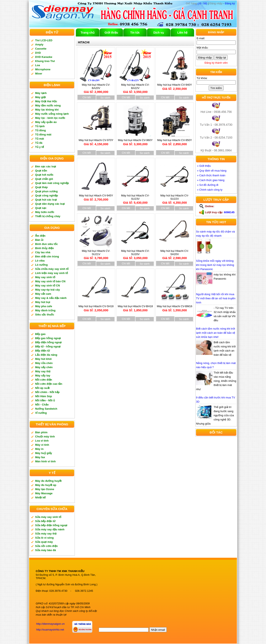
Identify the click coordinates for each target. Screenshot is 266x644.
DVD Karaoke (44, 57)
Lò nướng (41, 265)
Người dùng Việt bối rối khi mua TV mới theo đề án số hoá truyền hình (216, 298)
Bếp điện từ (42, 351)
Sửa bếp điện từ (45, 521)
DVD (38, 53)
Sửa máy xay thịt (46, 534)
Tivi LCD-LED (44, 40)
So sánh (105, 98)
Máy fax (40, 457)
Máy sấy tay (43, 376)
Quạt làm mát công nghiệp (52, 183)
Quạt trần (41, 171)
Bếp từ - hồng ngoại (48, 346)
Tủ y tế (39, 147)
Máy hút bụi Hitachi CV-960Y (135, 141)
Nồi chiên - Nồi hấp (47, 392)
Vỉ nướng (41, 413)
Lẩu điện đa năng (46, 355)
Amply (39, 44)
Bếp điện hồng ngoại (48, 342)
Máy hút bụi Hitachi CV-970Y (96, 141)
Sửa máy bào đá (46, 550)
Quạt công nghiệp (47, 195)
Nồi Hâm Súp (44, 396)
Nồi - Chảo (42, 405)
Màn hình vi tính (45, 461)
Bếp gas (40, 334)
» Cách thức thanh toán (211, 175)
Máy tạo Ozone (45, 489)
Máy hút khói (43, 359)
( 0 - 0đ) (196, 3)
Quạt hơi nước (44, 175)
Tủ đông (40, 130)
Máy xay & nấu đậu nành (51, 298)
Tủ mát (40, 139)
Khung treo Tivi (45, 61)
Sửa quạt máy (44, 542)
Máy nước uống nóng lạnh (52, 114)
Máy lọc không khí (47, 110)
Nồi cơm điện (44, 380)
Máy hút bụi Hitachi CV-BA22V (135, 87)
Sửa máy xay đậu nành (50, 529)
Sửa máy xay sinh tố (48, 517)
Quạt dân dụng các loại (50, 204)
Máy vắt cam (43, 294)
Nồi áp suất (42, 388)
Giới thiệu (111, 33)
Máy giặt (41, 97)
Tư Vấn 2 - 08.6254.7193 (216, 138)
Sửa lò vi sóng (44, 538)
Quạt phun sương (46, 191)
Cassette (41, 49)
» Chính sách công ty (210, 190)
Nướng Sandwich (46, 409)
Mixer (39, 74)
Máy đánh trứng (45, 310)
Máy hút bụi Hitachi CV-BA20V (96, 87)
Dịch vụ (159, 33)
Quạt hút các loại (46, 200)
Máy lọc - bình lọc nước (50, 118)
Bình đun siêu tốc (46, 244)
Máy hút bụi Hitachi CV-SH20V (175, 253)
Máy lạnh (41, 93)
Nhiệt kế (40, 497)
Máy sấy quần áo (46, 122)
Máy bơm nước (45, 212)
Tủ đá (39, 143)
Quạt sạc (41, 208)
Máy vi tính (42, 445)
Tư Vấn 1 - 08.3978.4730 (216, 125)
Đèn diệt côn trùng (47, 256)
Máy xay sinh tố (45, 277)
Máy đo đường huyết (48, 481)
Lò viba (40, 261)
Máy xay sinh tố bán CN (50, 281)
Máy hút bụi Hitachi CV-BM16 (175, 307)
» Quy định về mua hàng (212, 171)
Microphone (43, 69)
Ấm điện (40, 236)
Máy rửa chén (44, 363)
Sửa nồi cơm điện (46, 546)
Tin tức (135, 33)
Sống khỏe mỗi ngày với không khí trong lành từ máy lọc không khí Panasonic (215, 265)
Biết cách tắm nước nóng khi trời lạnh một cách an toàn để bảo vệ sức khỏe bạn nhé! (216, 333)
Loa (38, 65)
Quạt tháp (41, 187)
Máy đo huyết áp (46, 485)
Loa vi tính (42, 441)
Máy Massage (44, 493)
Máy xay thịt (43, 371)
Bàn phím (41, 432)
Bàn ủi (39, 240)
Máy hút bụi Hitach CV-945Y (96, 196)
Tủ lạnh (40, 126)
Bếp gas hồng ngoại (48, 338)
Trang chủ (88, 33)
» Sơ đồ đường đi (208, 185)
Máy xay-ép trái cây (47, 290)
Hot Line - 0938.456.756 (216, 112)
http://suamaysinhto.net (50, 630)
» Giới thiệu (204, 166)
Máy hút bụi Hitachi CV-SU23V (135, 198)
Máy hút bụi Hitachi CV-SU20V (135, 253)
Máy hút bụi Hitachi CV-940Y (175, 85)
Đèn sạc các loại (46, 166)
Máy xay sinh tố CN (47, 285)
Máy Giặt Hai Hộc (46, 101)
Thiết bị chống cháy (48, 216)
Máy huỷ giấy (44, 453)
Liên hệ (182, 33)
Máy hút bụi (43, 302)
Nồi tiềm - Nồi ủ (45, 400)
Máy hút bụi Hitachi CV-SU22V (175, 198)
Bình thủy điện (44, 248)
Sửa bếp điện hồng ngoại (51, 525)
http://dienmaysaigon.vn (50, 624)
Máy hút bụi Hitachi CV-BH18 (135, 307)
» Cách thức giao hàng (211, 180)
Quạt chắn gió (44, 179)
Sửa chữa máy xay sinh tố (52, 269)
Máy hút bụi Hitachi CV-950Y (175, 141)
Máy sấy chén (44, 367)
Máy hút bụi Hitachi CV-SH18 (96, 307)
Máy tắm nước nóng (48, 105)
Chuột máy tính (45, 436)
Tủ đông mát (43, 135)
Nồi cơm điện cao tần (49, 384)
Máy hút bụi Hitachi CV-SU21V (96, 253)
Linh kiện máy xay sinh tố (52, 273)
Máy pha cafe (44, 306)
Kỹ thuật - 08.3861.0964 (216, 150)
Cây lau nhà (43, 252)
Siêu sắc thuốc (45, 315)
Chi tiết (87, 97)
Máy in (39, 449)
